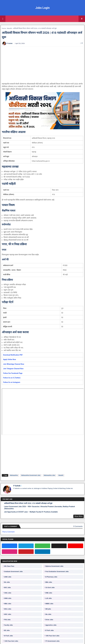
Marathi (9, 28)
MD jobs (48, 609)
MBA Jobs (8, 604)
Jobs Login (43, 8)
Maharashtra (14, 475)
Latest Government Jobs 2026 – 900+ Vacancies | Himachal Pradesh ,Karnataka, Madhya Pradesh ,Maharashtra (39, 508)
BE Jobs (7, 630)
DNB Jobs (49, 593)
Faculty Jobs (8, 625)
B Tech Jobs (50, 630)
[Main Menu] (3, 19)
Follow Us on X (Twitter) (12, 378)
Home (4, 28)
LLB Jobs (49, 598)
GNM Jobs (8, 598)
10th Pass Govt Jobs (52, 636)
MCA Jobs (8, 609)
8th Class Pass (9, 566)
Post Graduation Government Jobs (57, 571)
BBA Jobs (49, 582)
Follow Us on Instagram (12, 382)
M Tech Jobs (8, 636)
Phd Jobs (7, 620)
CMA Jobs (8, 593)
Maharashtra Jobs (49, 475)
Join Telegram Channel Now (13, 369)
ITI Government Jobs (53, 641)
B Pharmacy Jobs (51, 577)
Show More (79, 516)
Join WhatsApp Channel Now (14, 364)
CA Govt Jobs (50, 587)
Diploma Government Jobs (54, 566)
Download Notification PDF (13, 355)
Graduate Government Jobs (13, 571)
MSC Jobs (8, 614)
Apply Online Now (10, 359)
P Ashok (17, 486)
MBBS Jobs (49, 604)
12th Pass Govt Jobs (11, 641)
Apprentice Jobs (51, 625)
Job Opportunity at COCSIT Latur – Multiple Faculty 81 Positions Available (31, 512)
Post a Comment (8, 532)
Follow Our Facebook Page (13, 373)
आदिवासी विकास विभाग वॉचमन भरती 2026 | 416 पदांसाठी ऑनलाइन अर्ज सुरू (28, 503)
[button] (82, 19)
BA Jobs (7, 582)
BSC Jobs (7, 587)
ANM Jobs (8, 577)
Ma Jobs (48, 614)
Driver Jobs (49, 620)
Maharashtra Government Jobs (31, 475)
